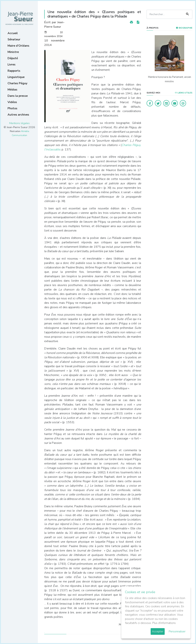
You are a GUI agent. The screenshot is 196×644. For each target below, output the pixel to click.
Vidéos (12, 102)
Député (13, 58)
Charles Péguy (17, 83)
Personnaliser (177, 631)
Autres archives (18, 115)
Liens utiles (184, 93)
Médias (12, 90)
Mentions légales (19, 123)
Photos (12, 108)
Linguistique (16, 77)
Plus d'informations (164, 623)
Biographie (184, 28)
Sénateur (14, 39)
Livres (12, 65)
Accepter (158, 631)
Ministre (13, 52)
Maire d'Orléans (18, 46)
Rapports (14, 71)
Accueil (13, 33)
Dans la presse (18, 96)
